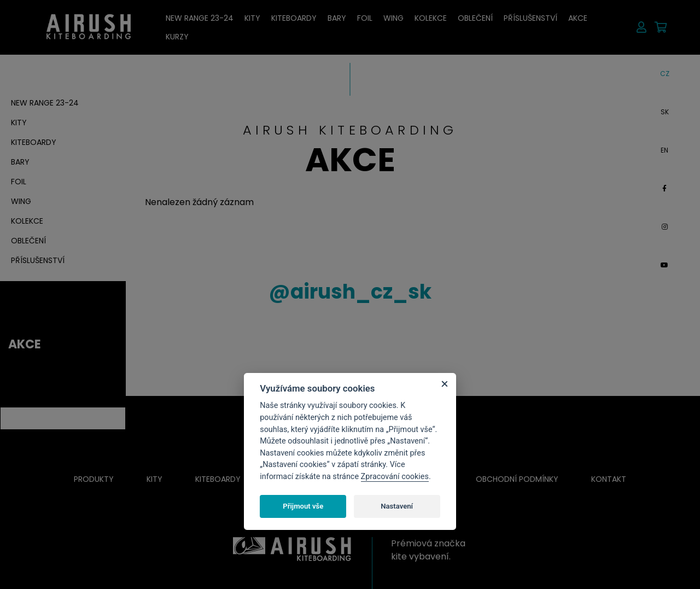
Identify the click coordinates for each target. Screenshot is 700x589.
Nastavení (397, 506)
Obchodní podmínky (517, 479)
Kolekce (431, 18)
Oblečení (475, 18)
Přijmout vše (303, 506)
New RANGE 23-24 (200, 18)
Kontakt (609, 479)
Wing (393, 18)
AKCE (578, 18)
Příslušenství (530, 18)
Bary (337, 18)
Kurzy (177, 37)
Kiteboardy (294, 18)
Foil (365, 18)
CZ (665, 74)
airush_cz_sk (350, 292)
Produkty (94, 479)
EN (664, 150)
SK (665, 112)
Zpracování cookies (395, 477)
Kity (252, 18)
